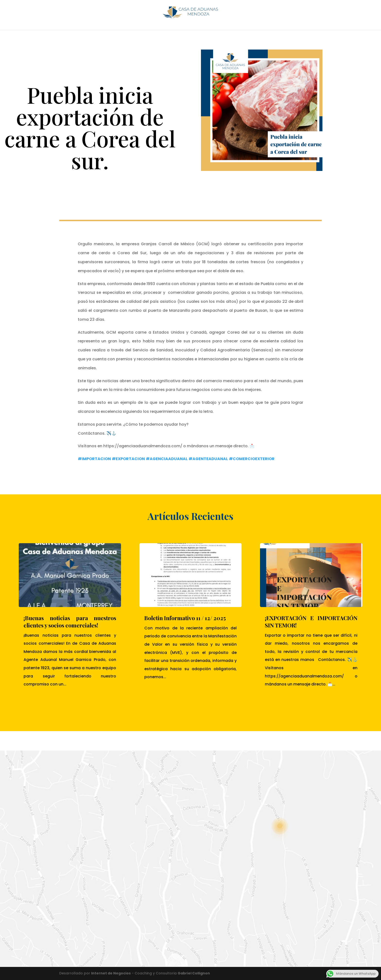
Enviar (173, 935)
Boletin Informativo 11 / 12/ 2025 (185, 618)
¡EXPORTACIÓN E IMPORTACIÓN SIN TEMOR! (311, 621)
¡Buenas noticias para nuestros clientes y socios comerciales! (70, 621)
